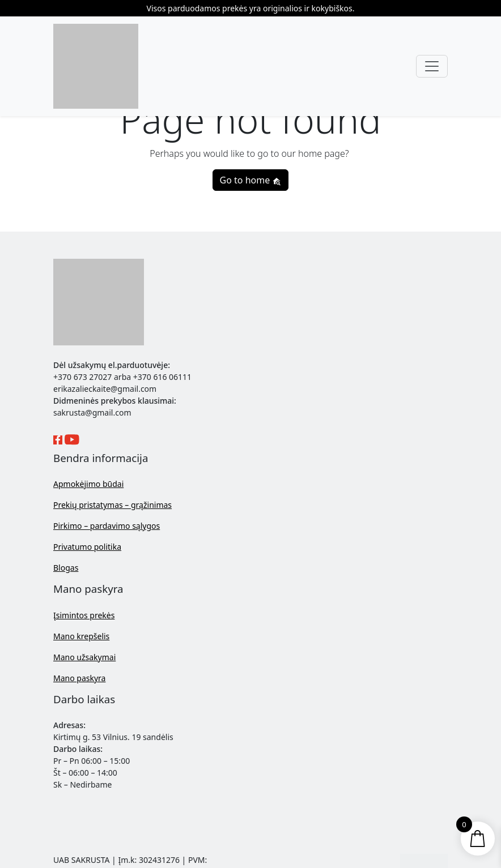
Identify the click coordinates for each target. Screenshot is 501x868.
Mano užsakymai (84, 657)
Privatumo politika (87, 547)
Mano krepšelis (81, 636)
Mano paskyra (79, 678)
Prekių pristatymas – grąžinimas (112, 505)
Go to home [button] (251, 180)
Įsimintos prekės (84, 615)
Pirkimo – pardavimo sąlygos (107, 526)
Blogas (66, 568)
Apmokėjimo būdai (88, 484)
